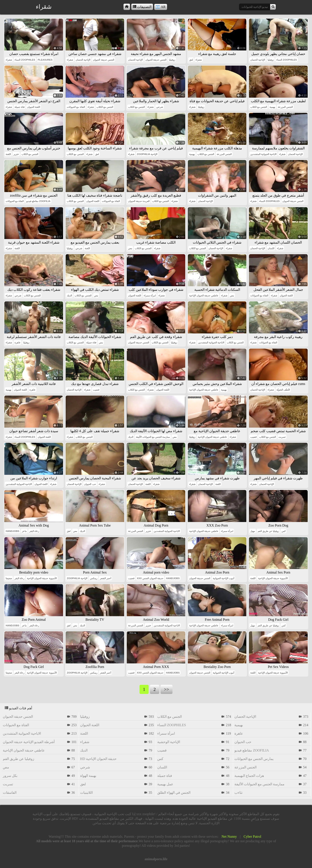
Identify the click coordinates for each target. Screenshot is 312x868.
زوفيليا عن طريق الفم (268, 531)
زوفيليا (172, 60)
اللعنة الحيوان (34, 107)
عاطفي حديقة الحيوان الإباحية (204, 296)
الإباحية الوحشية (169, 742)
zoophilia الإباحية (147, 154)
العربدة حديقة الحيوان (139, 201)
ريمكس (94, 578)
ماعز (24, 531)
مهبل (253, 531)
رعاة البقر (34, 531)
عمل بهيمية (165, 784)
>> (167, 689)
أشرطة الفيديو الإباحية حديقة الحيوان (29, 742)
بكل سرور (10, 776)
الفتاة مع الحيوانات (76, 107)
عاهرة (18, 343)
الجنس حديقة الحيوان (103, 60)
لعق (191, 60)
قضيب (96, 390)
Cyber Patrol (252, 836)
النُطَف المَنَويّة (283, 390)
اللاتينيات (86, 793)
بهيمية (272, 107)
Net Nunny (229, 836)
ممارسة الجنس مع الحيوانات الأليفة (153, 437)
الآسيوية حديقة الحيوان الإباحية (42, 578)
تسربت (282, 437)
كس (284, 531)
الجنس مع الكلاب (105, 107)
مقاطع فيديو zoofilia (38, 201)
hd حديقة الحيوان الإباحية (98, 759)
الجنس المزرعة (285, 107)
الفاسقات (10, 793)
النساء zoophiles (25, 60)
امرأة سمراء (150, 296)
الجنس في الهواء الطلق (174, 793)
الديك (69, 296)
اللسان (271, 248)
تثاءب (238, 793)
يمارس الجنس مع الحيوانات (254, 759)
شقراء (9, 60)
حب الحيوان (90, 484)
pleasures (45, 60)
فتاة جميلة (19, 107)
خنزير (16, 154)
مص (130, 248)
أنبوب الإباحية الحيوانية (223, 578)
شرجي (160, 107)
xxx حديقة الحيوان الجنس (150, 578)
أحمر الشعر (106, 578)
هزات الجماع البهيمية (249, 776)
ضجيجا (9, 578)
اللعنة (8, 154)
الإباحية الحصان (83, 60)
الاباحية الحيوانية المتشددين (263, 154)
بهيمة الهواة (88, 776)
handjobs (12, 531)
